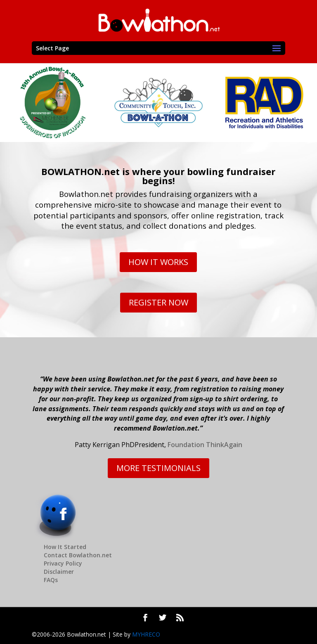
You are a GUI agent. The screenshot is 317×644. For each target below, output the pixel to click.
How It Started (65, 547)
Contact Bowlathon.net (78, 555)
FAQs (51, 580)
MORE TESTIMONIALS (158, 468)
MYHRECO (146, 634)
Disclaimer (59, 572)
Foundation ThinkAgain (205, 445)
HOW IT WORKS (158, 262)
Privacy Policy (63, 563)
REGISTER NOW (158, 302)
